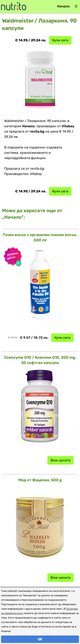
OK (40, 639)
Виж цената (60, 460)
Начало (63, 6)
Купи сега (60, 40)
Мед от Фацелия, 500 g (40, 480)
